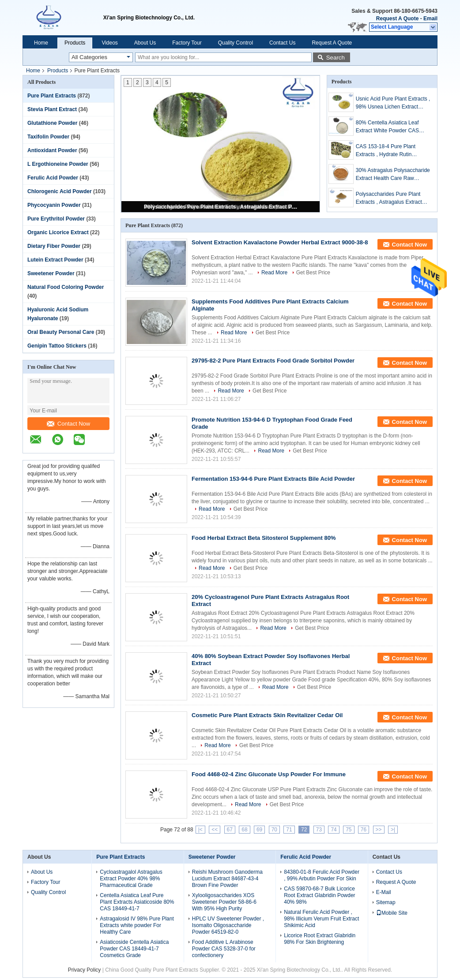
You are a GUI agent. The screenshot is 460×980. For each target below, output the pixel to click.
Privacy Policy (85, 970)
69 (259, 830)
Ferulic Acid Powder (53, 178)
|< (200, 830)
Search (336, 58)
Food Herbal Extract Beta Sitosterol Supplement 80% (264, 538)
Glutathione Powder (52, 123)
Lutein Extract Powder (55, 260)
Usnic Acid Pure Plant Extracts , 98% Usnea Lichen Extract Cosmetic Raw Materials (393, 103)
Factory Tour (187, 43)
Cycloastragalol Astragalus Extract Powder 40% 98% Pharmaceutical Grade (131, 879)
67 (230, 830)
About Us (145, 43)
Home (41, 43)
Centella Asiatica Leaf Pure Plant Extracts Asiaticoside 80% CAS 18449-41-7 (137, 902)
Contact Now (68, 424)
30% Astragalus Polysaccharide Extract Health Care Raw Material (393, 175)
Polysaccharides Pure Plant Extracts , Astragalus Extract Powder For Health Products (221, 207)
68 (244, 830)
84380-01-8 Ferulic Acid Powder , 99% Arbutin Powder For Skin (322, 875)
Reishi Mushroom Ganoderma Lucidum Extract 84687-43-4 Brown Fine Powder (227, 879)
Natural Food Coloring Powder (66, 287)
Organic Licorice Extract (58, 232)
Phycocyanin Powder (54, 205)
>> (379, 830)
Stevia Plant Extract (52, 109)
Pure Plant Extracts (52, 96)
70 (274, 830)
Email (430, 19)
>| (393, 830)
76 (364, 830)
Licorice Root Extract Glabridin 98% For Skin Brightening (320, 939)
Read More (274, 273)
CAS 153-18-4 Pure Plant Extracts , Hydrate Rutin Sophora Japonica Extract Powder (386, 151)
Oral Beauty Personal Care (61, 332)
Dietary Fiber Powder (54, 246)
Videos (109, 43)
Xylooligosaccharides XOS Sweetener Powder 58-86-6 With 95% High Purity (224, 902)
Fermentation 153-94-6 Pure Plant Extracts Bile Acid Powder (273, 479)
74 (334, 830)
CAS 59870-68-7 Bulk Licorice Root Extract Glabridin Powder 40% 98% (319, 895)
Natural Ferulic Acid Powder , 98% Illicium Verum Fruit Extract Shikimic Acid (321, 919)
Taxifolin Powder (48, 137)
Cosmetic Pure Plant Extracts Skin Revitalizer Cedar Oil (267, 715)
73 (319, 830)
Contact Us (282, 43)
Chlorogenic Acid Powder (60, 191)
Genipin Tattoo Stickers (57, 346)
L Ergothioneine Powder (58, 164)
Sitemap (386, 902)
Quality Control (236, 43)
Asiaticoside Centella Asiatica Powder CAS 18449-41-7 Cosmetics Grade (134, 949)
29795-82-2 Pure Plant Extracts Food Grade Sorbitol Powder (273, 361)
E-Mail (384, 892)
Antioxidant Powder (52, 150)
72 (304, 830)
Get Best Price (313, 273)
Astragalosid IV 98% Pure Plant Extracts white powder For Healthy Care (137, 925)
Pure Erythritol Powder (56, 219)
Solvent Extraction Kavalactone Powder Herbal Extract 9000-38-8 (280, 242)
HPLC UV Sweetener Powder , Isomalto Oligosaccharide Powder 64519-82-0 (228, 925)
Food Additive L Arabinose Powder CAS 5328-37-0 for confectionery (224, 949)
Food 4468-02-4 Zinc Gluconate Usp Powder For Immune (269, 774)
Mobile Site (392, 913)
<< (215, 830)
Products (75, 43)
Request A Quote (397, 19)
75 (349, 830)
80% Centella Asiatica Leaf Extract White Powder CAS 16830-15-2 (387, 127)
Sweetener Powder (51, 273)
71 (289, 830)
